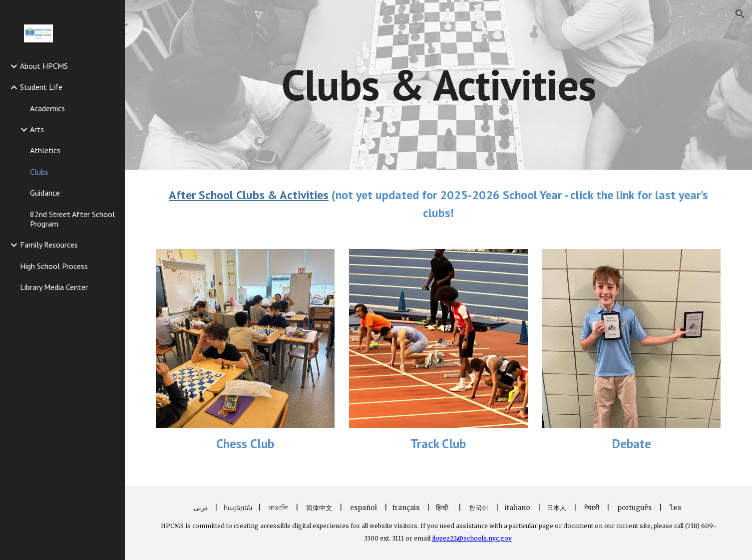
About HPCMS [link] (44, 66)
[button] (740, 14)
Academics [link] (47, 108)
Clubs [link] (39, 172)
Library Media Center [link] (54, 287)
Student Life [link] (41, 87)
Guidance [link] (45, 193)
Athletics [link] (45, 150)
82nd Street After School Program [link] (72, 219)
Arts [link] (37, 129)
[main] (439, 85)
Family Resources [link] (49, 245)
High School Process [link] (54, 266)
